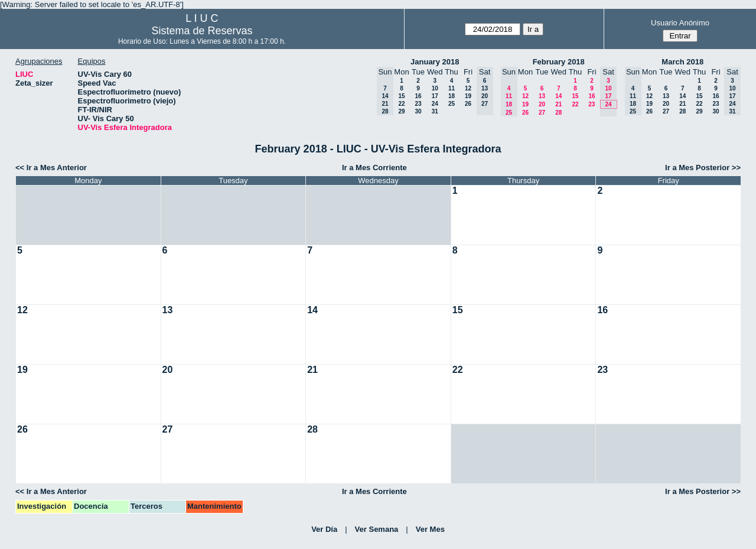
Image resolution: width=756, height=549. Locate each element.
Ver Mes (430, 529)
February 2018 (559, 62)
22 (401, 104)
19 (468, 96)
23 (418, 104)
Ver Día (324, 529)
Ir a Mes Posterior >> (703, 168)
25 (452, 104)
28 (558, 113)
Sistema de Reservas (202, 31)
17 (435, 96)
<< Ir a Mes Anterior (51, 168)
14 (558, 96)
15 (401, 96)
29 (401, 111)
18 (452, 96)
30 (418, 111)
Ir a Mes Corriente (374, 168)
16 (418, 96)
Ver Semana (377, 529)
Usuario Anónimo (680, 23)
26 (468, 104)
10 (435, 88)
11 (452, 88)
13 (542, 96)
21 (558, 104)
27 (542, 113)
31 (435, 111)
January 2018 (435, 62)
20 (542, 104)
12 (468, 88)
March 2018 (682, 62)
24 (435, 104)
